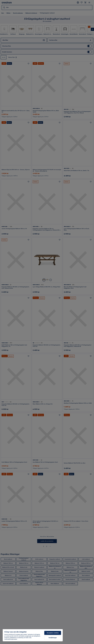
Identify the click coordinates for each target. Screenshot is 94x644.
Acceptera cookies (53, 633)
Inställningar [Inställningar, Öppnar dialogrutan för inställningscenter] (53, 638)
